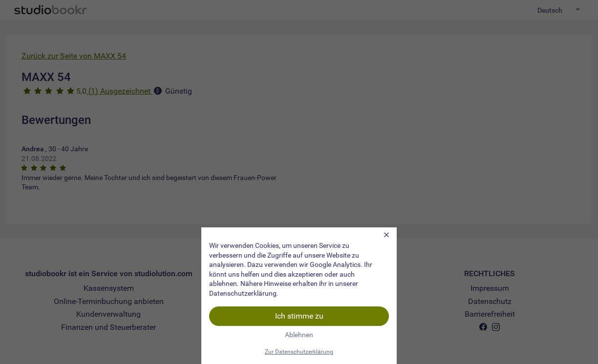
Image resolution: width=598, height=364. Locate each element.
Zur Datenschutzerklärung (299, 352)
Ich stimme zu (299, 316)
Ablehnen (299, 335)
